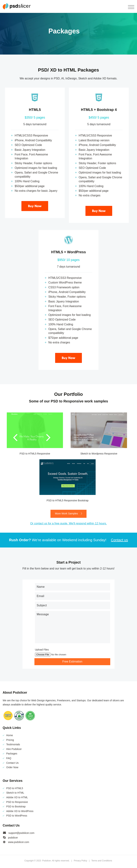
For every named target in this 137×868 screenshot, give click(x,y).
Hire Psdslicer (14, 749)
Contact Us (12, 763)
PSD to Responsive (17, 802)
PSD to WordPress (17, 816)
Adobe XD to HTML (17, 798)
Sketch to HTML (15, 793)
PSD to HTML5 (15, 788)
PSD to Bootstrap (16, 807)
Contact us (120, 540)
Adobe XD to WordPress (20, 811)
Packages (12, 754)
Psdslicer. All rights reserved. (56, 861)
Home (10, 735)
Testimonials (13, 745)
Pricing (10, 740)
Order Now (12, 767)
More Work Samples (68, 514)
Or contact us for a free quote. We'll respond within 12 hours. (68, 524)
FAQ (9, 758)
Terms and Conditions (102, 861)
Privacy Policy (81, 861)
